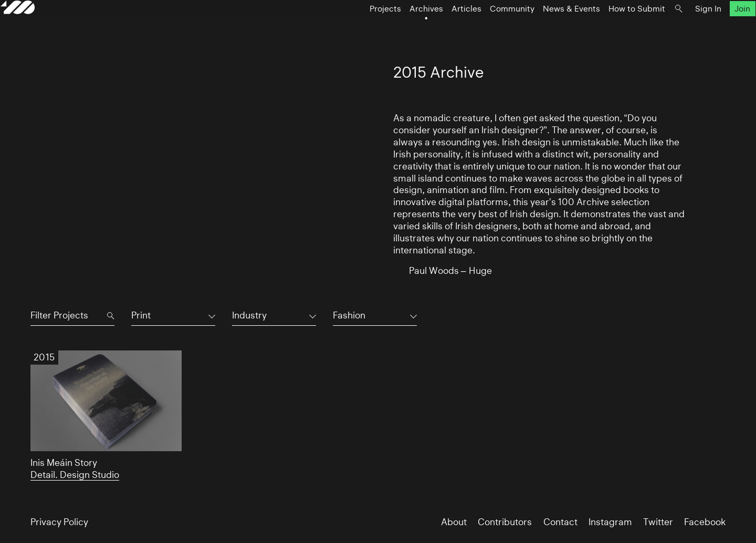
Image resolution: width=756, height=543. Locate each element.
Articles (437, 30)
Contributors (505, 522)
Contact (560, 522)
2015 (44, 357)
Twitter (658, 522)
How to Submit (607, 30)
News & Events (542, 30)
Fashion (349, 315)
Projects (355, 30)
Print (141, 315)
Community (482, 30)
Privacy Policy (59, 522)
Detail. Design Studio (75, 475)
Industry (249, 315)
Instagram (610, 522)
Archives (396, 30)
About (454, 522)
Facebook (705, 522)
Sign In (678, 30)
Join (713, 30)
